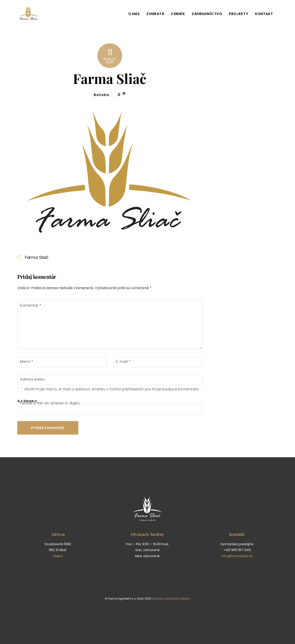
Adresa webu (32, 379)
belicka (101, 95)
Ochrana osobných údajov (171, 599)
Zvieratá (155, 14)
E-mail (123, 362)
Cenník (178, 14)
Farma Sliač (110, 78)
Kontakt (264, 14)
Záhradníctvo (207, 14)
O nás (134, 14)
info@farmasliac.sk (237, 556)
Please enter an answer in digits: (50, 403)
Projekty (238, 14)
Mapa (58, 556)
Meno (27, 362)
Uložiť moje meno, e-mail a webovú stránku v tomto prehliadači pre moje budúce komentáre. (112, 389)
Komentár (31, 305)
